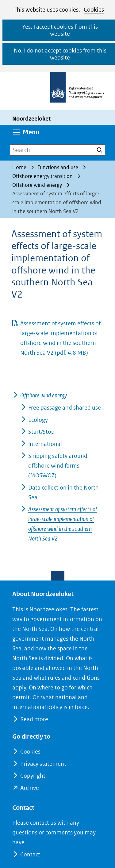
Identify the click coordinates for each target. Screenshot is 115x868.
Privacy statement (43, 764)
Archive (30, 788)
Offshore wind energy (44, 395)
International (45, 444)
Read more (34, 719)
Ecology (38, 420)
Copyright (33, 776)
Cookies (94, 10)
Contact (30, 854)
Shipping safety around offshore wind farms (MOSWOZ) (58, 466)
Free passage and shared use (65, 408)
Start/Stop (41, 432)
